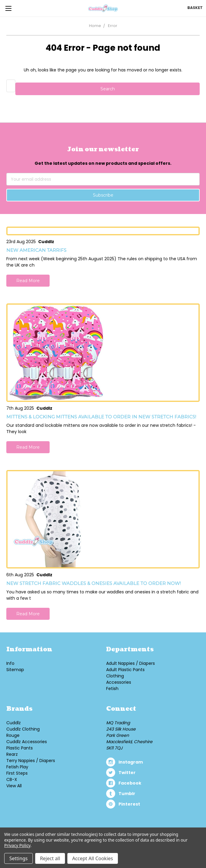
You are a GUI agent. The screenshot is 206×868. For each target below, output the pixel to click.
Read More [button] (28, 281)
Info (10, 663)
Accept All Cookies (93, 858)
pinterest (129, 804)
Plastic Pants (20, 748)
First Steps (17, 773)
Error (113, 26)
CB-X (12, 779)
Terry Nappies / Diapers (31, 761)
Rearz (12, 754)
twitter (127, 773)
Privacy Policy (17, 845)
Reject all (50, 858)
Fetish (112, 689)
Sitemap (15, 670)
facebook (130, 783)
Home (95, 26)
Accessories (119, 682)
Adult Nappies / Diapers (131, 663)
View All (14, 786)
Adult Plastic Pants (125, 670)
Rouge (13, 735)
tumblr (127, 794)
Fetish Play (17, 767)
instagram (131, 762)
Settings (18, 858)
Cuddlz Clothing (23, 729)
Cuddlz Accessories (27, 742)
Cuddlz (14, 723)
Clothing (115, 676)
